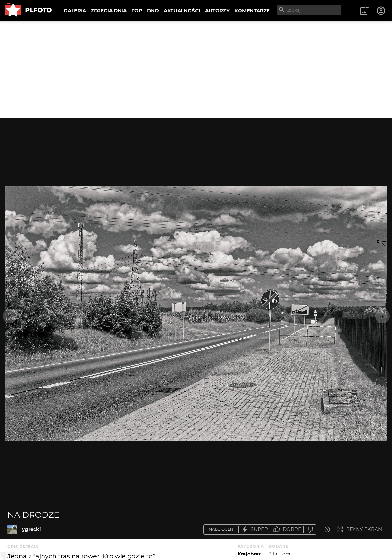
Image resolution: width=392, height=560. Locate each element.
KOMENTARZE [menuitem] (252, 10)
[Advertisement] (196, 69)
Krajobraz (249, 554)
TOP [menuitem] (137, 10)
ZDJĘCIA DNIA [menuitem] (109, 10)
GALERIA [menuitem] (75, 10)
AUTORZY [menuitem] (217, 10)
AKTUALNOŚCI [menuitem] (182, 10)
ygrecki (31, 529)
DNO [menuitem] (153, 10)
